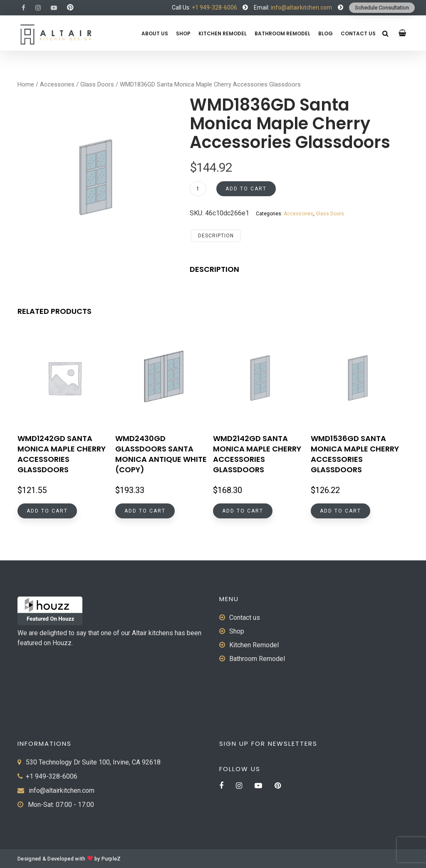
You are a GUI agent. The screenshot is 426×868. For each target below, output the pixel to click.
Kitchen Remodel (223, 33)
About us (155, 33)
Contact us (358, 33)
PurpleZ (111, 859)
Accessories (57, 84)
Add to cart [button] (47, 511)
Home (26, 84)
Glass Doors (97, 84)
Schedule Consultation (382, 8)
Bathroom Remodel (282, 33)
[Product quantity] (198, 189)
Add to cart (246, 189)
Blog (326, 33)
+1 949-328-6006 (214, 7)
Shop (183, 33)
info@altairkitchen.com (301, 7)
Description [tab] (216, 236)
